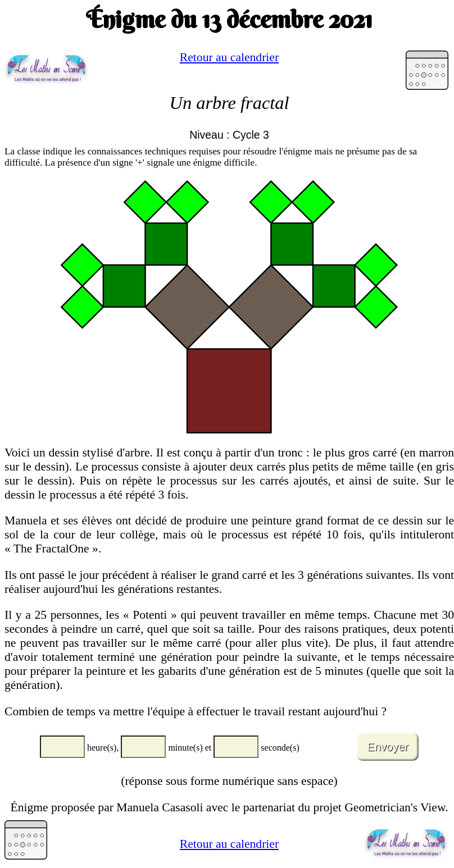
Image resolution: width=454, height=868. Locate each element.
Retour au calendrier (229, 57)
